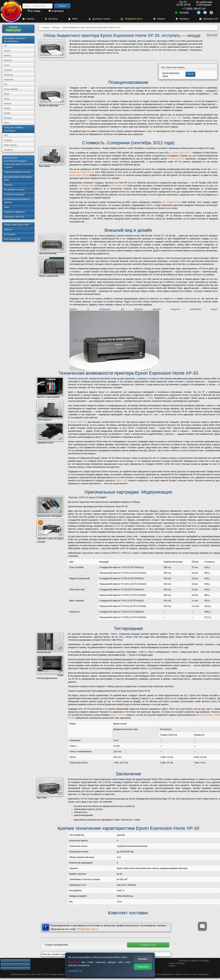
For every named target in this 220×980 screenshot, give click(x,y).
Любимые (182, 19)
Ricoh (7, 94)
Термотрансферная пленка (17, 172)
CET (6, 135)
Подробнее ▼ (75, 971)
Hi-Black (8, 140)
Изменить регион (13, 30)
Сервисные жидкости (14, 212)
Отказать (143, 959)
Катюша (8, 118)
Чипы (7, 207)
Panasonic (9, 79)
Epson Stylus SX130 (79, 175)
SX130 (181, 159)
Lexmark (8, 70)
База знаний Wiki (12, 239)
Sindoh (7, 108)
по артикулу (56, 11)
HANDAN (8, 150)
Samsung (8, 75)
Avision (7, 113)
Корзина (159, 19)
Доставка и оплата (99, 19)
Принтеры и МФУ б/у (14, 217)
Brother (7, 55)
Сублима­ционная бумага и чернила (17, 201)
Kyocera (8, 60)
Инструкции (10, 234)
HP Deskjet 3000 (119, 186)
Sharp (7, 99)
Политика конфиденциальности (15, 961)
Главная (28, 19)
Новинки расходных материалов (15, 968)
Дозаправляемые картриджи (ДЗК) (18, 178)
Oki (5, 84)
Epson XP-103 (119, 715)
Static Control (10, 145)
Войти (73, 19)
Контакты (51, 19)
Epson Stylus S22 (172, 118)
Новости (8, 229)
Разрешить (143, 967)
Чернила (8, 185)
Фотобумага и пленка (14, 190)
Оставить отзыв (148, 945)
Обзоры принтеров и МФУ (16, 225)
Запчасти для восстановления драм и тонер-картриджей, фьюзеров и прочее (18, 162)
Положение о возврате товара (15, 964)
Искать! (62, 6)
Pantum (7, 103)
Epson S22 (122, 480)
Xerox (7, 65)
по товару (34, 11)
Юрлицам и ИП (209, 19)
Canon (7, 51)
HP (5, 46)
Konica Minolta (11, 89)
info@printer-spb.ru (132, 19)
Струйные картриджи (14, 194)
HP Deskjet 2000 (86, 186)
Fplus (6, 123)
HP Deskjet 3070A (172, 202)
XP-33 (190, 74)
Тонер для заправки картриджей (14, 129)
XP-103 (172, 159)
